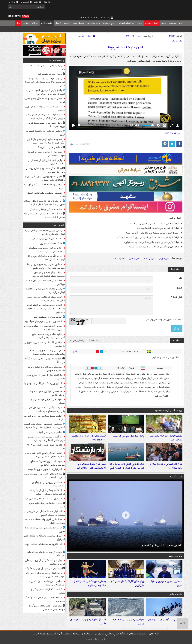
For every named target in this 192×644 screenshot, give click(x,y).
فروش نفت (149, 258)
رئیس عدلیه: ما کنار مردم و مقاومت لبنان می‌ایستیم (45, 291)
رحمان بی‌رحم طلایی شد (50, 74)
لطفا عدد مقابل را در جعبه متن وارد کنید (164, 320)
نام (180, 278)
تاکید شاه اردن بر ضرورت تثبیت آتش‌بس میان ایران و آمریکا (47, 336)
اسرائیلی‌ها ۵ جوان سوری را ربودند (45, 469)
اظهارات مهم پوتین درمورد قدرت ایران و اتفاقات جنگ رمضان (45, 178)
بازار (18, 23)
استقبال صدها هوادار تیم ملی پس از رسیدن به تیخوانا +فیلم (45, 513)
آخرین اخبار (58, 225)
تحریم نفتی (134, 258)
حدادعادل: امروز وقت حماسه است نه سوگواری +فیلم (45, 521)
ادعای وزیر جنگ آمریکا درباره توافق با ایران (45, 385)
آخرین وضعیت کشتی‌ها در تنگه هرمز (160, 546)
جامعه (67, 23)
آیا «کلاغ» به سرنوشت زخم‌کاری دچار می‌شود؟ (45, 546)
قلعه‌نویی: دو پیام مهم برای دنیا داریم (167, 583)
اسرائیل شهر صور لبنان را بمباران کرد (43, 499)
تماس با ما (26, 2)
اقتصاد (58, 23)
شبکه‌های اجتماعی (126, 23)
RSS (47, 2)
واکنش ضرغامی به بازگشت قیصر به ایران (45, 133)
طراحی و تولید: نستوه (96, 639)
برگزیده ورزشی (175, 556)
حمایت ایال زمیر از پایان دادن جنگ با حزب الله (45, 361)
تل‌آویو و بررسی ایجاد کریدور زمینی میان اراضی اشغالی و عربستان (46, 439)
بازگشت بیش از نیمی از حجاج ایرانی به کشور (45, 377)
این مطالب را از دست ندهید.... (167, 410)
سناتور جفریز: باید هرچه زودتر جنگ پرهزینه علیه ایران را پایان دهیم (45, 266)
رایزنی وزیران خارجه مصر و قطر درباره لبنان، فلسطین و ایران (45, 232)
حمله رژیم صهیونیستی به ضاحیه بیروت (128, 622)
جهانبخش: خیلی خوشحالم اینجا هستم (47, 401)
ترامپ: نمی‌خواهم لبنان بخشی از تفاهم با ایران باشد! (47, 583)
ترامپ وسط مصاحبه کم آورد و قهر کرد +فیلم (44, 186)
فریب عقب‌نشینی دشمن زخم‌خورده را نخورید (45, 530)
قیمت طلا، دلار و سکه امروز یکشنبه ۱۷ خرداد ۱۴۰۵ (89, 438)
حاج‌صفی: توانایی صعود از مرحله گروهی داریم (47, 393)
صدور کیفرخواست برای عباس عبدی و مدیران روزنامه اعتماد (44, 328)
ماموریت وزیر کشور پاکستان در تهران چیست (45, 108)
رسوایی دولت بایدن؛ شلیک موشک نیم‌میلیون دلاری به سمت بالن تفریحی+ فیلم (45, 82)
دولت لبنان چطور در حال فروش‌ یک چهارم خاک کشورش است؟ (45, 575)
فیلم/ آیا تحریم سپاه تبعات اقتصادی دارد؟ (158, 228)
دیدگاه (35, 23)
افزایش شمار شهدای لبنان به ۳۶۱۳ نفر (46, 447)
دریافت (173, 133)
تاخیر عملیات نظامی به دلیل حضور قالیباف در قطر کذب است (46, 299)
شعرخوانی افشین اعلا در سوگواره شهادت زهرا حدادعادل (47, 608)
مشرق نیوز (156, 9)
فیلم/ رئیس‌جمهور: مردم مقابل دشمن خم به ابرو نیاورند (151, 242)
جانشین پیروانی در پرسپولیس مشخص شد (48, 484)
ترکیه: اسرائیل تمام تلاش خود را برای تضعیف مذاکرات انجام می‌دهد (45, 455)
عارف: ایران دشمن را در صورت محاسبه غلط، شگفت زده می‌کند (48, 274)
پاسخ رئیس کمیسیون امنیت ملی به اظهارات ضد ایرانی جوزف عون (45, 92)
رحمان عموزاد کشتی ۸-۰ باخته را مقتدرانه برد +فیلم (90, 583)
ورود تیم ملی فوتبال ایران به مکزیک (165, 620)
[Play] (74, 125)
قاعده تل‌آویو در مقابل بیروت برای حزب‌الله (46, 554)
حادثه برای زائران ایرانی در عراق (46, 239)
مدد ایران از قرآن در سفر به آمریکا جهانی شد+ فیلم (46, 154)
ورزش (140, 23)
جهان (163, 23)
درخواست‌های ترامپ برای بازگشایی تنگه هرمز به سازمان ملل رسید (46, 141)
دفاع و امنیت (109, 23)
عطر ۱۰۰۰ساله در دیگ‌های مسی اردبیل (47, 505)
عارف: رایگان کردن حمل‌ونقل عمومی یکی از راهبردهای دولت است (45, 410)
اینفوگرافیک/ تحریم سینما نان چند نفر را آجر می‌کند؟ (153, 233)
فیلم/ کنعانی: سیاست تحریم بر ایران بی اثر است (155, 224)
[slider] (101, 125)
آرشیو (38, 2)
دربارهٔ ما (13, 2)
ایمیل (179, 288)
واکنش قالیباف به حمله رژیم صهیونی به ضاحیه (45, 344)
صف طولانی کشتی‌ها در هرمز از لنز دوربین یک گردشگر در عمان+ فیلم (126, 466)
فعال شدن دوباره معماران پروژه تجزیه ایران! (44, 100)
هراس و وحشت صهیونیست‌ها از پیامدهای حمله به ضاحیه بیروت (47, 352)
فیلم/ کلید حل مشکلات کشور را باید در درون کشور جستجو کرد (148, 238)
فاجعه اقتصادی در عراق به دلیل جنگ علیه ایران (45, 600)
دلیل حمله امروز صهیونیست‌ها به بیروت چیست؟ (46, 125)
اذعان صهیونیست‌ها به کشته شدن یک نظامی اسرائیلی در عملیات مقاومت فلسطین (45, 309)
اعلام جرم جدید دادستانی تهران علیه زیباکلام (45, 283)
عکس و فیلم (47, 23)
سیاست (172, 23)
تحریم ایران (164, 258)
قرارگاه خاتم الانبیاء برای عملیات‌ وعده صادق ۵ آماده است (44, 216)
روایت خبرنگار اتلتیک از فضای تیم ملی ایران (127, 583)
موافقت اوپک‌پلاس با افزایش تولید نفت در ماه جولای (46, 369)
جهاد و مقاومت (93, 23)
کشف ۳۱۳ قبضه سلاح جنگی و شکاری (48, 591)
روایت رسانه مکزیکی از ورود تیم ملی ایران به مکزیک (45, 562)
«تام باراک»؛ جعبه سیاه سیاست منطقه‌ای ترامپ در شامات (47, 250)
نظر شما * (176, 297)
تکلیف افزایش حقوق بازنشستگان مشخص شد (166, 438)
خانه (181, 23)
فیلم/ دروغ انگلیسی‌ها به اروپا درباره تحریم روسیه (154, 247)
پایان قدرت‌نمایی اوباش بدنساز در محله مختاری (166, 466)
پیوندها (26, 23)
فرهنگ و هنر (78, 23)
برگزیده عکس (176, 594)
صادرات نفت (119, 258)
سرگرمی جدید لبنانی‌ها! (50, 147)
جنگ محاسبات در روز (51, 243)
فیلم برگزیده (176, 477)
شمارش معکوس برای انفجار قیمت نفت (46, 195)
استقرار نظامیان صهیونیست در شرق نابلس (88, 622)
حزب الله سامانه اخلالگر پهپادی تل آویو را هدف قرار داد (46, 258)
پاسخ (75, 351)
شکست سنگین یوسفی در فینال (46, 209)
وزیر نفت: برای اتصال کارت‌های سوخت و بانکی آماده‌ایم (48, 463)
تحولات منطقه (152, 23)
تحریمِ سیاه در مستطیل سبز (47, 317)
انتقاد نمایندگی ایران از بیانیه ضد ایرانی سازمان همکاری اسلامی (47, 492)
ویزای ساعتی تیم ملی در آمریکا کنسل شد (44, 68)
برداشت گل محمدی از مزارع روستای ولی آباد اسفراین (45, 170)
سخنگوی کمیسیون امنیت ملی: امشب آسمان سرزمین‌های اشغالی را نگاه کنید (44, 426)
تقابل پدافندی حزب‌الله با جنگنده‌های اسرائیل (44, 538)
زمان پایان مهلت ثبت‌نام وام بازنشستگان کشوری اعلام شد (91, 466)
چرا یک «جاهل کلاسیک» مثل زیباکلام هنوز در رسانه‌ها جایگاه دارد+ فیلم (44, 203)
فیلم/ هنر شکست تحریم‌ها (126, 48)
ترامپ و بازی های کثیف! (49, 432)
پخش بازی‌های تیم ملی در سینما (128, 436)
